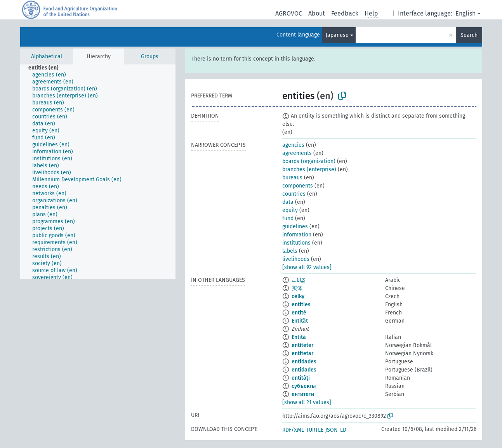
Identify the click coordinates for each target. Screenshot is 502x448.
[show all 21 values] (307, 402)
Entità (299, 337)
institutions (296, 243)
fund (288, 218)
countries (294, 194)
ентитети (303, 394)
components (298, 186)
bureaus (292, 178)
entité (299, 313)
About (317, 13)
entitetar (303, 353)
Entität (300, 321)
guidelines (295, 227)
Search (469, 35)
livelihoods (296, 259)
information (297, 235)
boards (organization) (309, 161)
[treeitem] (47, 68)
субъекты (304, 386)
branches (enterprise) (309, 169)
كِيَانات (299, 280)
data (288, 202)
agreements (297, 153)
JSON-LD (336, 430)
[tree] (98, 172)
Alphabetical (47, 56)
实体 (297, 288)
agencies (293, 145)
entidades (304, 362)
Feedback (345, 13)
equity (290, 210)
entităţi (301, 378)
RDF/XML (293, 430)
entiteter (303, 345)
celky (298, 296)
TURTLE (315, 430)
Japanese (337, 35)
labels (290, 251)
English (466, 13)
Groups (150, 56)
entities (301, 305)
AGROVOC (289, 13)
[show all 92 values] (307, 267)
